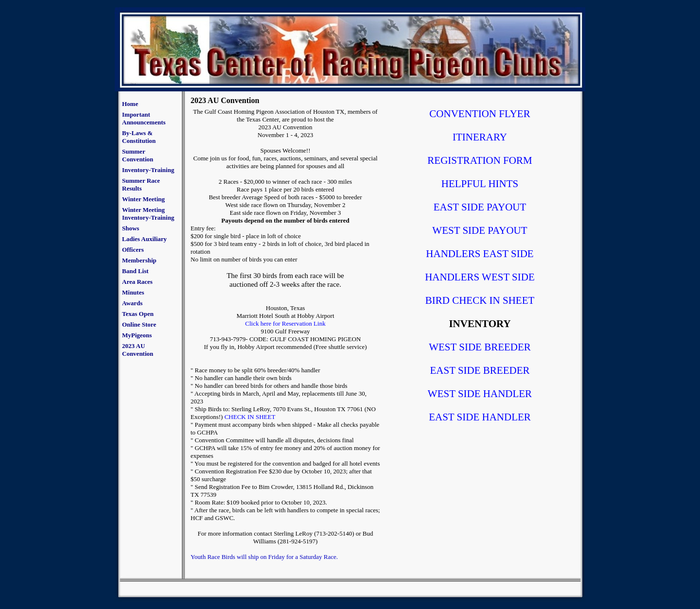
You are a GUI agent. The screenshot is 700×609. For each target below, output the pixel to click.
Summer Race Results (141, 184)
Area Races (137, 282)
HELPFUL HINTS (480, 184)
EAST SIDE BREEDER (480, 370)
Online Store (139, 324)
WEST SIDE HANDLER (480, 394)
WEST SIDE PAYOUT (480, 230)
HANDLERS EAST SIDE (480, 254)
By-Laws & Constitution (139, 137)
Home (130, 104)
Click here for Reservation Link (285, 323)
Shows (131, 228)
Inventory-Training (148, 170)
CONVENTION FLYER (480, 114)
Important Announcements (144, 118)
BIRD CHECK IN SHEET (480, 300)
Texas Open (138, 314)
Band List (135, 271)
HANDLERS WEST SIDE (480, 277)
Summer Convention (138, 155)
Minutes (133, 292)
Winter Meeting (143, 199)
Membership (139, 260)
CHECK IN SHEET (250, 417)
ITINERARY (480, 137)
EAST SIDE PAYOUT (480, 207)
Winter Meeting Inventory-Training (148, 214)
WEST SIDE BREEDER (480, 347)
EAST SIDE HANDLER (480, 417)
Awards (132, 303)
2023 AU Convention (138, 350)
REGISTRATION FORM (480, 160)
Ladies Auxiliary (144, 239)
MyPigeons (137, 335)
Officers (133, 250)
